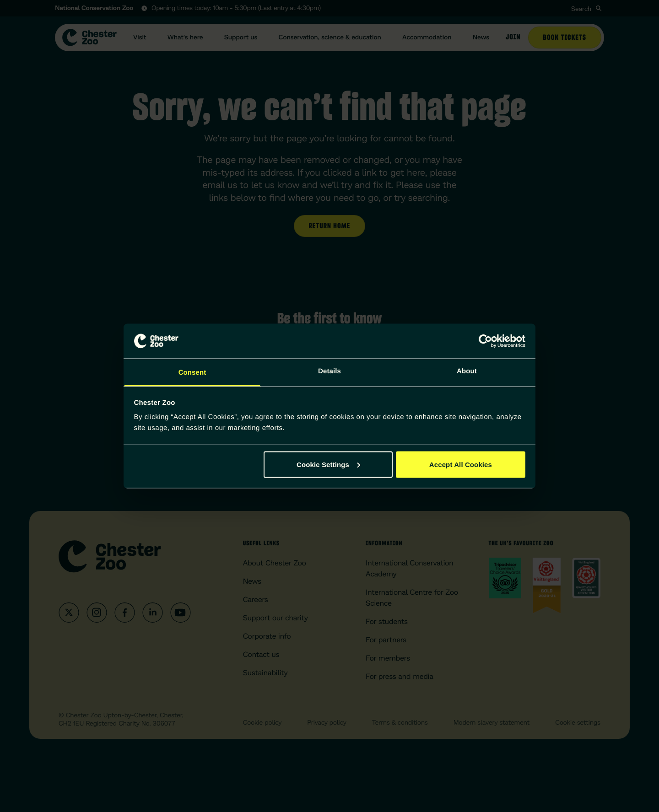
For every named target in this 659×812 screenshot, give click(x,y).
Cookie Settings (328, 464)
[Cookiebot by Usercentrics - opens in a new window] (485, 341)
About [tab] (467, 371)
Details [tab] (329, 371)
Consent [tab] (192, 373)
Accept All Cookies (461, 464)
